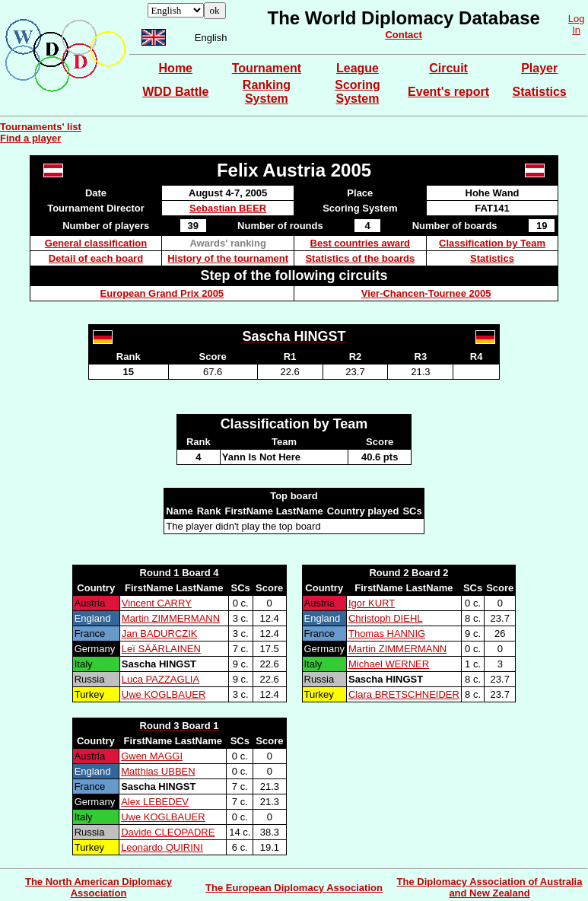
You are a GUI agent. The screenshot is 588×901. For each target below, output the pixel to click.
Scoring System (358, 92)
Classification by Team (492, 243)
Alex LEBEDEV (155, 802)
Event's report (448, 92)
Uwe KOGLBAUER (164, 694)
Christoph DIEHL (386, 618)
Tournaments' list (41, 127)
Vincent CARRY (157, 603)
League (358, 68)
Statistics (540, 92)
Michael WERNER (389, 664)
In (576, 30)
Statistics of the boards (360, 258)
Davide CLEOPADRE (168, 832)
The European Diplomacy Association (294, 888)
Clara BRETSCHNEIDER (404, 694)
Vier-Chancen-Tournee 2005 (426, 293)
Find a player (30, 138)
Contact (403, 35)
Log (577, 19)
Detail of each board (96, 258)
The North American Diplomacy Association (99, 887)
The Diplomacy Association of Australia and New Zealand (490, 887)
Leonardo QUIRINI (162, 847)
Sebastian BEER (228, 208)
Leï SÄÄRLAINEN (161, 649)
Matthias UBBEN (158, 771)
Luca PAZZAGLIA (161, 679)
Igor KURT (372, 603)
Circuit (448, 68)
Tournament (267, 68)
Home (176, 68)
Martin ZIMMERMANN (171, 618)
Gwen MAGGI (152, 756)
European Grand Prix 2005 (162, 293)
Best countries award (361, 243)
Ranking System (267, 92)
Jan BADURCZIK (160, 634)
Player (539, 68)
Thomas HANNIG (387, 634)
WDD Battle (175, 92)
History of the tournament (228, 258)
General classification (96, 243)
